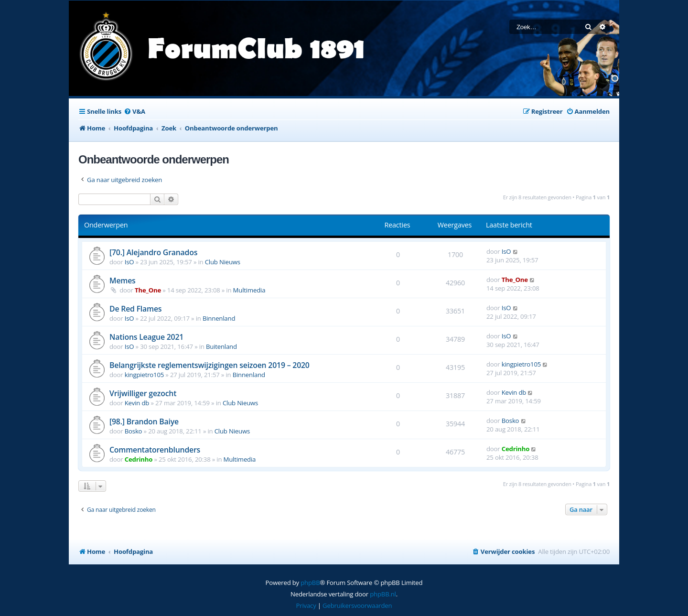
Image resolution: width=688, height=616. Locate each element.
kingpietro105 (144, 375)
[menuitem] (134, 112)
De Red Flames (135, 309)
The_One (148, 290)
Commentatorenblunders (155, 450)
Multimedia (249, 290)
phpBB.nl (383, 594)
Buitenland (221, 346)
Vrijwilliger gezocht (143, 393)
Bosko (134, 431)
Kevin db (137, 403)
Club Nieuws (223, 262)
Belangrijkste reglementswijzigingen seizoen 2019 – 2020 (210, 365)
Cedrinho (139, 459)
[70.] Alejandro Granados (153, 252)
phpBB (310, 583)
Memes (123, 281)
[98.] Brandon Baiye (144, 421)
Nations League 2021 (146, 337)
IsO (129, 262)
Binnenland (219, 318)
